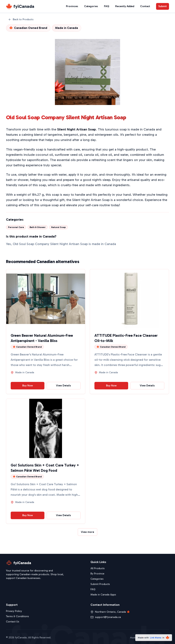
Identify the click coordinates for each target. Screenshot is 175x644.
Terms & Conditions (17, 616)
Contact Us (13, 622)
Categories (91, 6)
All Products (98, 568)
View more (87, 532)
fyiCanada (24, 6)
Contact (145, 6)
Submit (163, 6)
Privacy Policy (14, 611)
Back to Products (21, 19)
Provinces (72, 6)
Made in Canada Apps (103, 595)
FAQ (107, 6)
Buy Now (28, 386)
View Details (64, 386)
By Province (97, 574)
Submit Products (100, 584)
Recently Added (125, 6)
